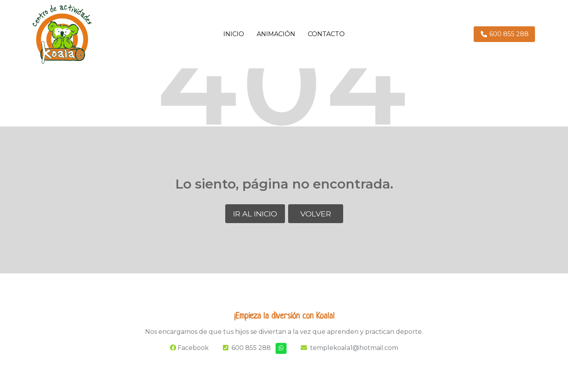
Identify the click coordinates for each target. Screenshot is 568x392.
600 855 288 (251, 348)
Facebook (189, 348)
